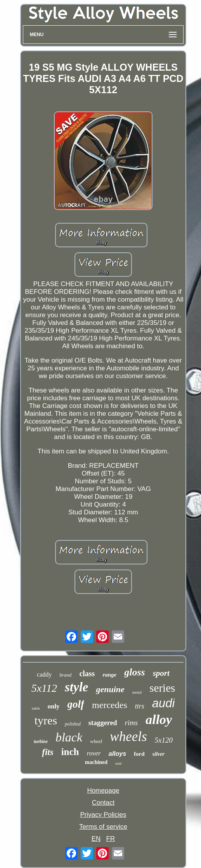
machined (96, 762)
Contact (103, 803)
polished (73, 724)
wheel (96, 741)
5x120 (164, 740)
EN (96, 839)
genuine (110, 689)
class (87, 674)
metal (137, 692)
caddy (44, 674)
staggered (103, 723)
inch (70, 752)
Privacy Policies (103, 815)
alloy (159, 720)
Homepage (103, 791)
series (162, 688)
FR (111, 839)
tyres (46, 720)
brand (65, 675)
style (76, 687)
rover (94, 753)
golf (76, 704)
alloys (117, 754)
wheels (128, 737)
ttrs (140, 706)
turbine (41, 741)
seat (118, 763)
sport (161, 673)
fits (48, 752)
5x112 (44, 688)
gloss (134, 672)
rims (131, 723)
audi (164, 703)
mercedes (110, 705)
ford (139, 754)
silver (159, 754)
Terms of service (103, 827)
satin (36, 708)
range (109, 675)
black (69, 737)
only (53, 706)
